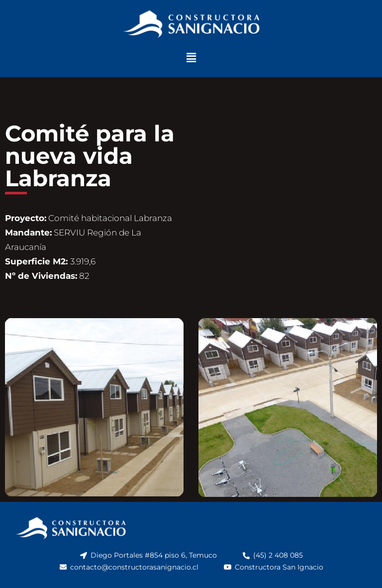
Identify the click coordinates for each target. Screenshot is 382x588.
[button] (191, 58)
